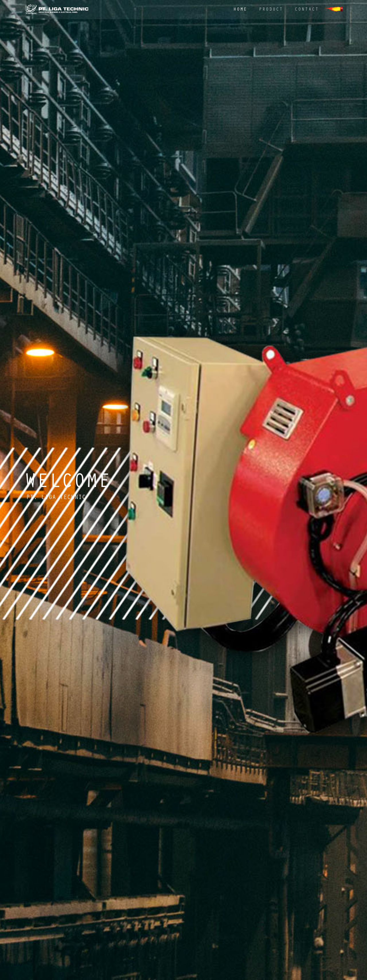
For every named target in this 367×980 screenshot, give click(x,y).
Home (240, 10)
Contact (307, 10)
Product (271, 10)
